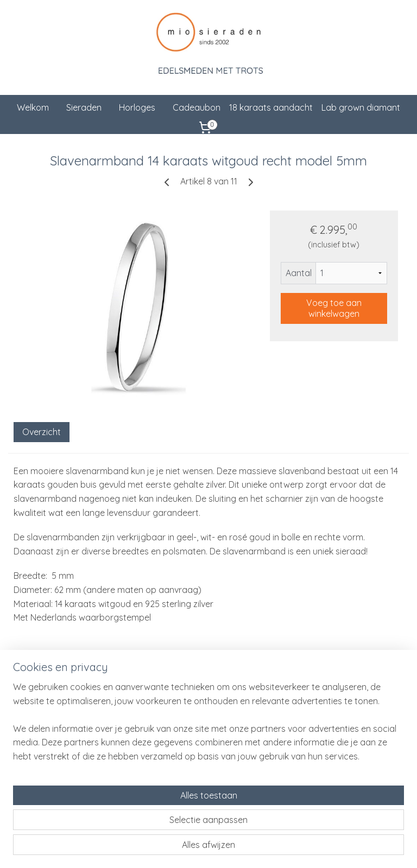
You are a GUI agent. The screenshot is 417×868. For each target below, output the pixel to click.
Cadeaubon (197, 107)
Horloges (137, 107)
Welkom (33, 107)
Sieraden (84, 107)
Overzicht (42, 431)
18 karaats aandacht (271, 107)
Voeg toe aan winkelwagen (334, 308)
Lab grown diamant (361, 107)
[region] (137, 792)
